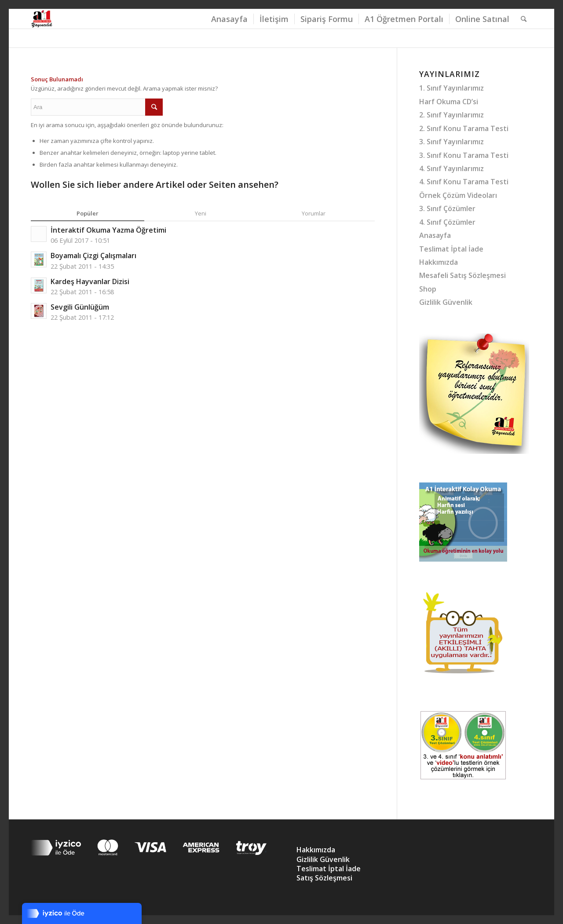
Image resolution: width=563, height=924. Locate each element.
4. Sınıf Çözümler (447, 222)
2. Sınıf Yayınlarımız (451, 115)
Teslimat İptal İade (451, 249)
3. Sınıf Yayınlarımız (451, 142)
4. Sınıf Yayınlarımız (451, 168)
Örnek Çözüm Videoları (458, 195)
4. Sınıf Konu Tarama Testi (464, 182)
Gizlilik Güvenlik (446, 302)
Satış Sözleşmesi (324, 878)
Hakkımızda (439, 262)
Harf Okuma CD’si (449, 102)
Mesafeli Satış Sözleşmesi (462, 275)
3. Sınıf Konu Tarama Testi (464, 155)
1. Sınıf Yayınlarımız (451, 88)
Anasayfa (435, 235)
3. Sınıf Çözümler (447, 208)
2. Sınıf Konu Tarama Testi (464, 128)
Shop (428, 289)
